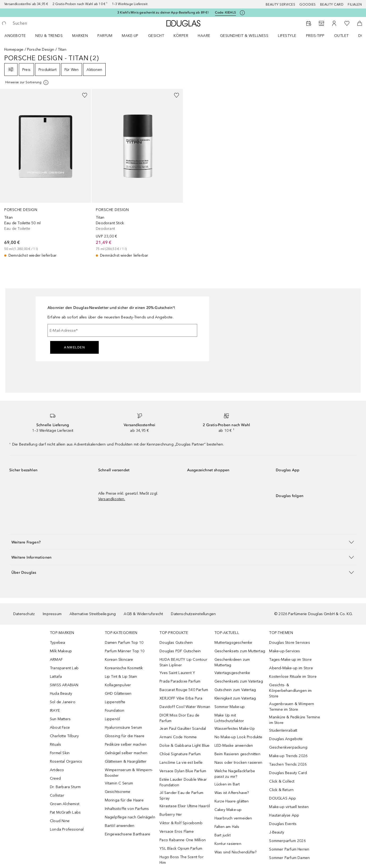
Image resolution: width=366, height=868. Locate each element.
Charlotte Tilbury (64, 736)
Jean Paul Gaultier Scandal (183, 729)
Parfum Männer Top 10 (125, 651)
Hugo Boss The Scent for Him (182, 860)
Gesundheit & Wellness (244, 36)
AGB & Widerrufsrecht (143, 614)
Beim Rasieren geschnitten (237, 754)
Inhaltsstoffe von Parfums (127, 809)
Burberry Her (171, 815)
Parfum (105, 36)
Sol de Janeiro (63, 702)
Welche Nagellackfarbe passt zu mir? (235, 774)
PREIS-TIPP (315, 36)
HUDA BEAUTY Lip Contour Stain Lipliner (183, 662)
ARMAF (56, 660)
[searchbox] (52, 23)
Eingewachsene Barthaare (128, 834)
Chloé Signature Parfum (180, 754)
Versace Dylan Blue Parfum (183, 771)
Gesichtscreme (118, 792)
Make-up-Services (285, 651)
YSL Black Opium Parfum (181, 848)
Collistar (57, 795)
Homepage (14, 49)
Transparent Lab (64, 668)
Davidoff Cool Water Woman (185, 707)
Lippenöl (113, 719)
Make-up (130, 36)
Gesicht (156, 36)
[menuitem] (19, 36)
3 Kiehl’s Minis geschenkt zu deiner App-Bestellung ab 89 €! (163, 12)
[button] (183, 542)
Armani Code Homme (178, 737)
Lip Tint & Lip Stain (121, 677)
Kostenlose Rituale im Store (293, 677)
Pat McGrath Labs (65, 812)
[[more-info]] (27, 83)
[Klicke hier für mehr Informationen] (242, 13)
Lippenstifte (115, 702)
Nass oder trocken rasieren (238, 763)
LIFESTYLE (287, 36)
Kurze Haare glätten (232, 801)
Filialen (355, 5)
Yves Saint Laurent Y (177, 673)
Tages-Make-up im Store (290, 660)
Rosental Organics (66, 761)
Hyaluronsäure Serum (124, 727)
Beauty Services (281, 5)
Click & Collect (282, 781)
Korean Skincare (119, 660)
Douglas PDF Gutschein (180, 651)
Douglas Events (283, 824)
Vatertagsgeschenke (232, 673)
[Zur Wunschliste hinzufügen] (85, 95)
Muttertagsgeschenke (233, 643)
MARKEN (80, 36)
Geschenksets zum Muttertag (240, 651)
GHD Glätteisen (118, 694)
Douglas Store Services (289, 643)
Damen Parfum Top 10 (124, 643)
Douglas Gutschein (176, 643)
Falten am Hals (227, 827)
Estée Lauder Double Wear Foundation (183, 782)
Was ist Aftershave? (232, 793)
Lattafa (56, 677)
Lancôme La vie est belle (181, 763)
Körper (181, 36)
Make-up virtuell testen (289, 807)
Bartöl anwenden (120, 826)
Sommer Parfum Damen (289, 858)
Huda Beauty (61, 694)
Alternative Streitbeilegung (93, 614)
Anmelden (74, 347)
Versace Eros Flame (177, 832)
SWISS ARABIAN (64, 685)
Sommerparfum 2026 (287, 841)
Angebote (15, 36)
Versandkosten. (112, 499)
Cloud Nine (60, 821)
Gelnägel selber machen (126, 753)
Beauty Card (332, 5)
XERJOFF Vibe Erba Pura (181, 698)
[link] (46, 174)
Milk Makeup (61, 651)
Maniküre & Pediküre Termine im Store (294, 720)
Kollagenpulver (118, 685)
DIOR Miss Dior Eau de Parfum (179, 718)
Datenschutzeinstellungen (193, 614)
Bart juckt (223, 835)
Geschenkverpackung (288, 747)
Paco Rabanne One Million (183, 840)
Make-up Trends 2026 (288, 756)
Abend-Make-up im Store (291, 668)
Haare (204, 36)
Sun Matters (60, 719)
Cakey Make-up (228, 810)
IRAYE (55, 711)
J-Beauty (277, 832)
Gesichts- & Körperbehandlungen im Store (290, 691)
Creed (55, 778)
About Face (60, 727)
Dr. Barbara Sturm (65, 787)
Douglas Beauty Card (288, 773)
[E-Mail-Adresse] (122, 330)
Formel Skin (60, 753)
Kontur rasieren (228, 844)
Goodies (308, 5)
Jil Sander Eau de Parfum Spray (181, 796)
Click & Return (281, 790)
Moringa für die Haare (124, 800)
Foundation (115, 711)
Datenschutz (24, 614)
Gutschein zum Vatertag (235, 690)
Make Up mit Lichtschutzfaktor (229, 718)
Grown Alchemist (65, 804)
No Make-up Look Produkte (238, 737)
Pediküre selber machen (126, 744)
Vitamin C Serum (119, 783)
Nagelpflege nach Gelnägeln (130, 817)
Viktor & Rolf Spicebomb (181, 823)
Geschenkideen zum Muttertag (232, 662)
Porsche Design (41, 49)
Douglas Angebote (286, 739)
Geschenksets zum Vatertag (239, 681)
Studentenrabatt (283, 730)
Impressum (52, 614)
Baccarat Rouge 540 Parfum (184, 690)
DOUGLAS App (283, 798)
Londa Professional (67, 829)
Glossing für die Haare (125, 736)
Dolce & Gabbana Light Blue (184, 746)
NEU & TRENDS (49, 36)
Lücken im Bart (227, 784)
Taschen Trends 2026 (288, 764)
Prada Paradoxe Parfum (180, 681)
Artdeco (57, 770)
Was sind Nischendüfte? (235, 852)
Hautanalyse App (284, 815)
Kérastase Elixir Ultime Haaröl (185, 806)
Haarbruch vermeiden (233, 818)
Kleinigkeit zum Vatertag (235, 698)
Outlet (341, 36)
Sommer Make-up (230, 707)
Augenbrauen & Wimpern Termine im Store (292, 707)
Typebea (57, 643)
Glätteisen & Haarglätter (126, 761)
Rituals (55, 744)
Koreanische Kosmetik (124, 668)
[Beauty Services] (309, 23)
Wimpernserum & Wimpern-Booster (129, 773)
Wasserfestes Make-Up (235, 729)
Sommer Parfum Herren (289, 849)
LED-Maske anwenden (234, 746)
